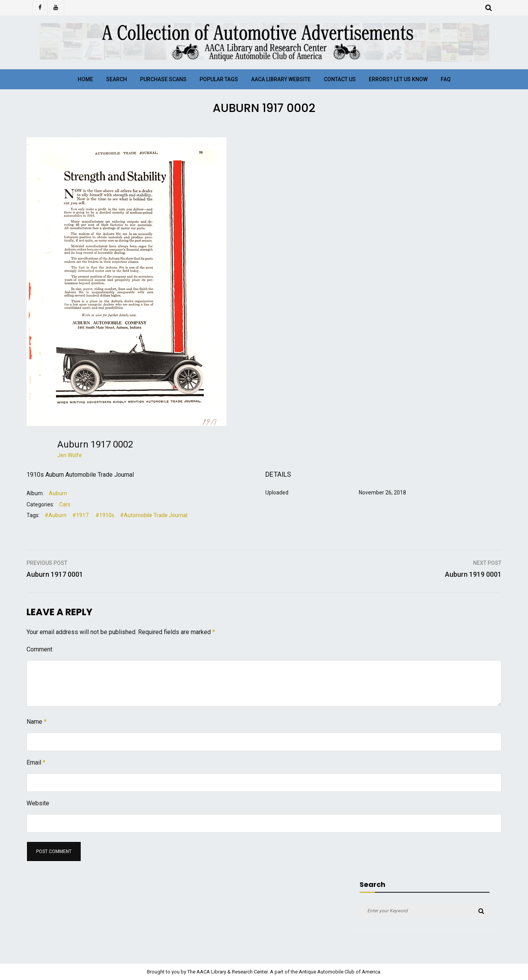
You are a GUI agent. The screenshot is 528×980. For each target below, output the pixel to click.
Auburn (58, 493)
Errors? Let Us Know (398, 79)
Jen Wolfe (70, 455)
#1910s (105, 515)
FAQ (446, 79)
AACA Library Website (281, 79)
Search (117, 79)
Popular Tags (219, 79)
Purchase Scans (163, 79)
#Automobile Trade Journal (154, 515)
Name (37, 722)
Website (38, 803)
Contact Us (340, 79)
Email (36, 762)
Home (85, 79)
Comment (39, 649)
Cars (65, 504)
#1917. (81, 515)
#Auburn (56, 515)
